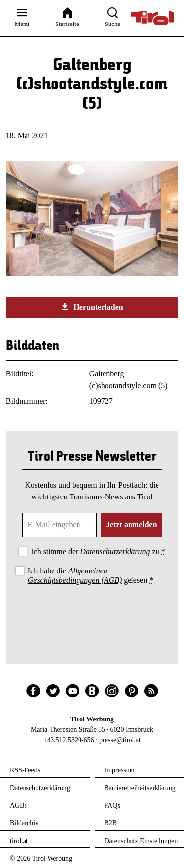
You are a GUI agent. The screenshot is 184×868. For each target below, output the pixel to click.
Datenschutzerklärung (115, 552)
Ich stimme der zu (98, 552)
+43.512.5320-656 (69, 740)
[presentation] (92, 614)
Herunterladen (92, 307)
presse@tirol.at (120, 740)
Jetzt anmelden (131, 525)
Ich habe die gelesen (91, 575)
